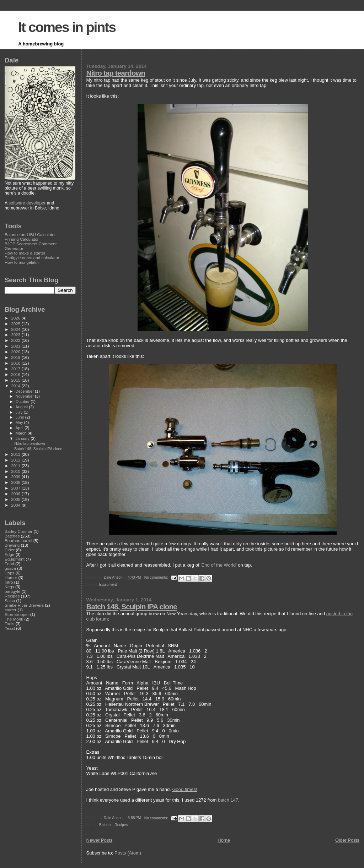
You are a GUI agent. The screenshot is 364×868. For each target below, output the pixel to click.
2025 (16, 324)
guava (10, 568)
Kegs (9, 587)
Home (224, 840)
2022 (16, 340)
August (22, 407)
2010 (16, 471)
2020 (16, 352)
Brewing (12, 545)
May (20, 422)
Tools (9, 624)
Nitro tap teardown (116, 73)
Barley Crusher (18, 531)
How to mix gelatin (22, 262)
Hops (9, 573)
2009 (16, 477)
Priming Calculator (22, 239)
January (23, 438)
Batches (106, 825)
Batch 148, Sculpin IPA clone (132, 607)
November (25, 396)
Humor (11, 577)
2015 (16, 380)
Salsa (10, 600)
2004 (16, 505)
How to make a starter (25, 253)
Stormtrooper (17, 614)
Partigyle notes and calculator (32, 258)
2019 (16, 357)
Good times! (184, 789)
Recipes (121, 825)
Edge (9, 554)
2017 (16, 369)
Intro (9, 582)
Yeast (10, 628)
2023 (16, 335)
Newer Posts (100, 840)
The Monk (14, 619)
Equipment (108, 585)
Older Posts (347, 840)
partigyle (12, 591)
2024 (16, 329)
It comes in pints (67, 27)
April (20, 428)
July (20, 412)
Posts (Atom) (128, 853)
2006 (16, 494)
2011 (16, 466)
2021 (16, 346)
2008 (16, 482)
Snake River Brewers (24, 605)
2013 (16, 454)
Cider (10, 550)
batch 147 (228, 800)
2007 (16, 488)
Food (9, 564)
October (23, 402)
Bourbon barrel (18, 541)
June (20, 417)
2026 (16, 318)
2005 (16, 499)
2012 (16, 460)
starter (10, 610)
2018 (16, 363)
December (25, 391)
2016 (16, 374)
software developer (27, 203)
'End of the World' (219, 565)
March (22, 433)
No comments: (157, 577)
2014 (16, 386)
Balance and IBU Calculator (30, 234)
